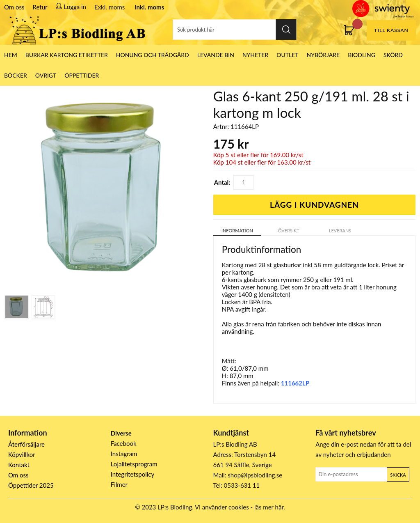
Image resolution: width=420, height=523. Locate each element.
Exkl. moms (110, 7)
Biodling (362, 55)
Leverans (340, 231)
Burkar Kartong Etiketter (67, 55)
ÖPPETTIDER (82, 75)
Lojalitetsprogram (134, 464)
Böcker (16, 75)
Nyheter (255, 55)
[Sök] (235, 30)
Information (237, 231)
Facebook (124, 443)
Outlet (287, 55)
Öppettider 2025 (31, 485)
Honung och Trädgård (153, 55)
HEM (11, 55)
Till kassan (391, 30)
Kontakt (19, 465)
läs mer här (269, 507)
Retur (40, 7)
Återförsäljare (26, 444)
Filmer (119, 484)
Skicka (398, 475)
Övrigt (46, 75)
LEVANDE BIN (216, 55)
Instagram (124, 454)
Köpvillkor (22, 454)
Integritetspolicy (133, 474)
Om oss (14, 7)
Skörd (393, 55)
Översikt (289, 231)
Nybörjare (323, 55)
